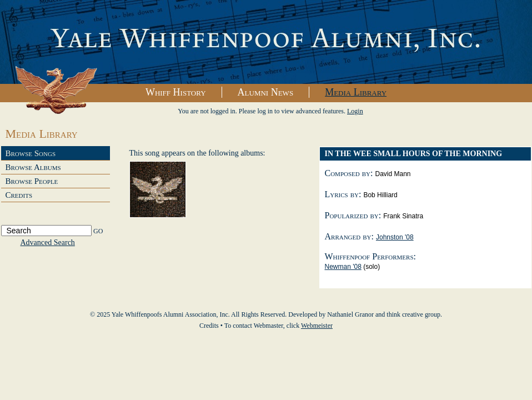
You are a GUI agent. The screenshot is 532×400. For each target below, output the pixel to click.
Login (355, 111)
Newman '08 (343, 267)
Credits (19, 195)
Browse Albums (33, 167)
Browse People (32, 181)
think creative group (413, 314)
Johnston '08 (395, 237)
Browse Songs (31, 153)
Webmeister (317, 326)
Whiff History (176, 92)
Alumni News (266, 92)
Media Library (356, 92)
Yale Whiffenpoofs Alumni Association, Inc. (266, 42)
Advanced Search (48, 242)
